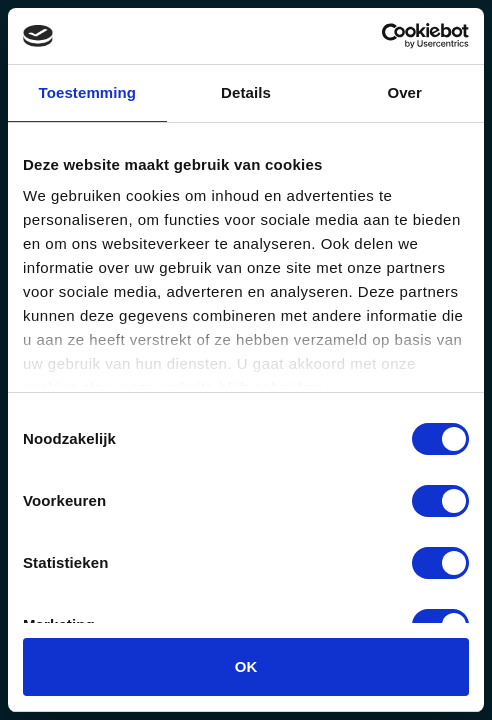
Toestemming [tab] (88, 92)
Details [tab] (246, 92)
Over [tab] (404, 92)
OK (246, 666)
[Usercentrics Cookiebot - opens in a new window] (381, 36)
